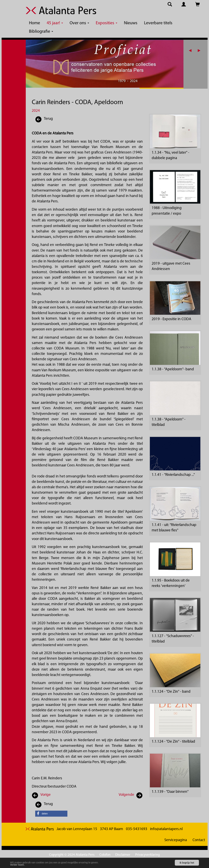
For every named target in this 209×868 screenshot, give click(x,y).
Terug (44, 119)
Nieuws (131, 23)
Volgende (126, 795)
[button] (201, 51)
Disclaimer (123, 855)
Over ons (79, 23)
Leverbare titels (158, 23)
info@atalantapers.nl (166, 829)
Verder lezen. (17, 865)
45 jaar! (55, 23)
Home (34, 23)
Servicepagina (176, 840)
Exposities (107, 23)
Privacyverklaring (148, 855)
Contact (199, 840)
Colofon (105, 855)
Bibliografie (41, 32)
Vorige (46, 795)
